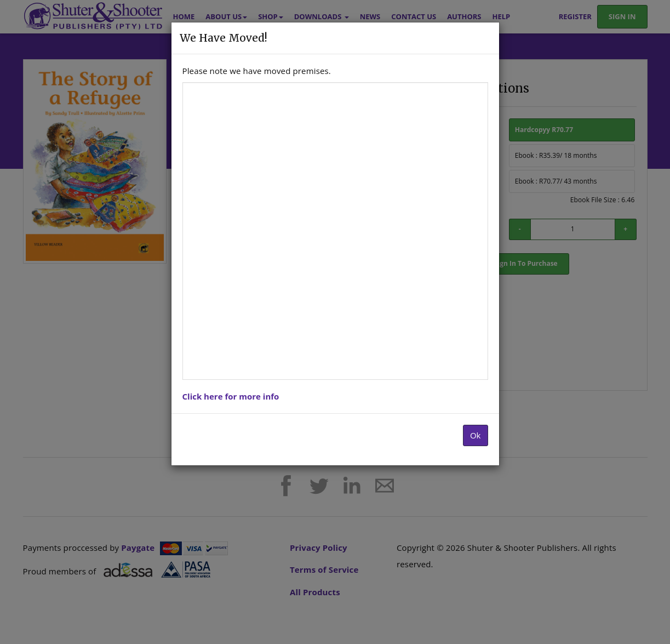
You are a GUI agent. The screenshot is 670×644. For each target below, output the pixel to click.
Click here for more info (231, 396)
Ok (476, 435)
